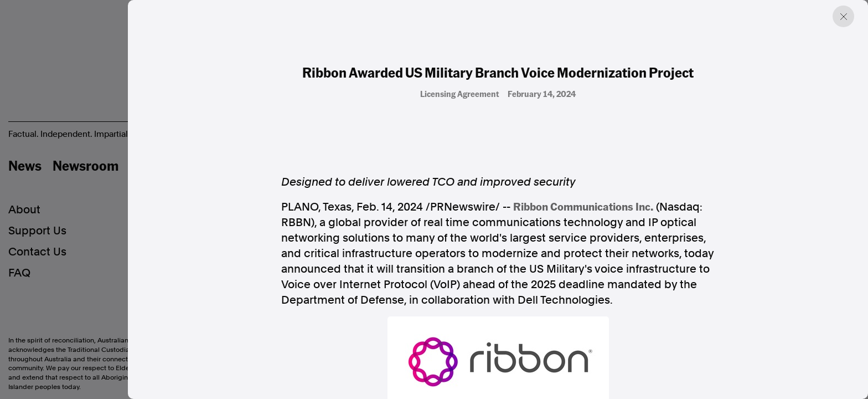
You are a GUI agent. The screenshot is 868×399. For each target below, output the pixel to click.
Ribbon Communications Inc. (583, 206)
